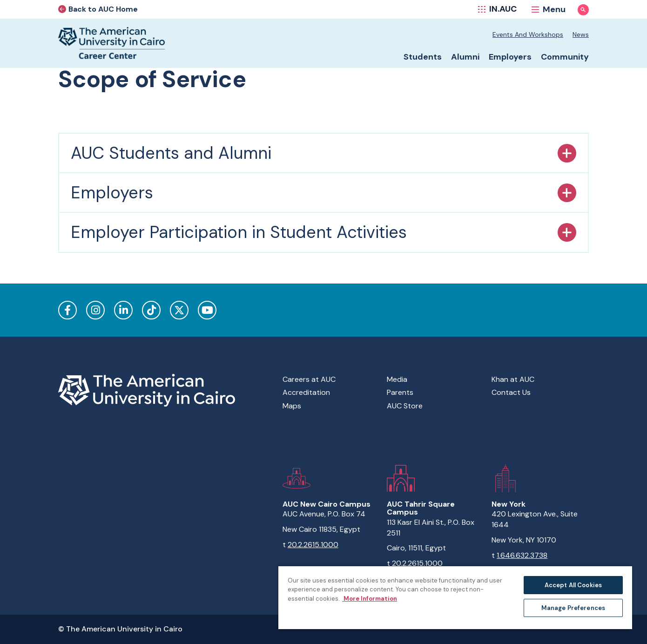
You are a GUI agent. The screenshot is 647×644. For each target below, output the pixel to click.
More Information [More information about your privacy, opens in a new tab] (370, 599)
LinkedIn (123, 310)
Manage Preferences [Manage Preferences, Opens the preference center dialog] (573, 608)
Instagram (95, 310)
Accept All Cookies (573, 585)
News (581, 34)
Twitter (179, 310)
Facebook (67, 310)
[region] (455, 597)
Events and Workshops (528, 34)
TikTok (151, 310)
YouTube (207, 310)
